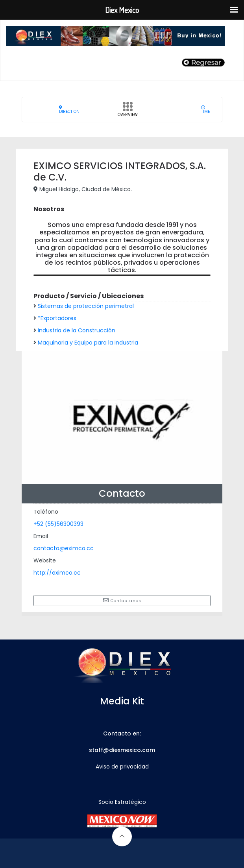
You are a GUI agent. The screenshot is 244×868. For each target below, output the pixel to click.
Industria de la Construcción (77, 330)
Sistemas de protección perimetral (86, 306)
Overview (128, 112)
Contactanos (122, 601)
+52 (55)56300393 (58, 524)
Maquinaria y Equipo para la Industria (88, 343)
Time (205, 110)
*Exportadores (57, 318)
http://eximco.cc (57, 573)
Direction (69, 110)
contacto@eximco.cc (64, 548)
